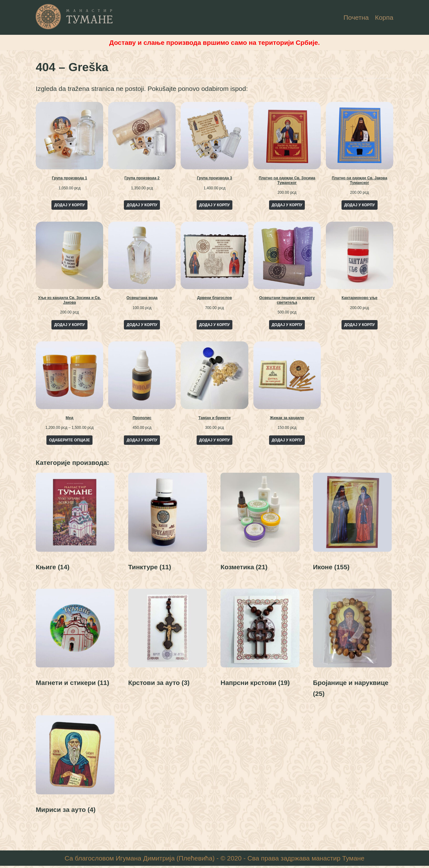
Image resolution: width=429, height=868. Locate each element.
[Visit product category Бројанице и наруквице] (352, 647)
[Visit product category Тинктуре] (168, 525)
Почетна (356, 17)
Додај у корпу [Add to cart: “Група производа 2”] (142, 206)
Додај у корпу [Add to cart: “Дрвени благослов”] (214, 326)
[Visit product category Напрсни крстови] (260, 641)
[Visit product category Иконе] (352, 525)
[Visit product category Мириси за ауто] (75, 768)
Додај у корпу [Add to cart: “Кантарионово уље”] (359, 326)
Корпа (384, 17)
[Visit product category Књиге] (75, 525)
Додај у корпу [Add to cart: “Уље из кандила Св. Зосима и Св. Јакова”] (70, 326)
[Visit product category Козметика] (260, 525)
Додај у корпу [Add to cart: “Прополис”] (142, 441)
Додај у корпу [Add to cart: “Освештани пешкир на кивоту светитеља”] (287, 326)
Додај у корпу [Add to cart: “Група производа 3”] (214, 206)
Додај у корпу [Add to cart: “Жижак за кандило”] (287, 441)
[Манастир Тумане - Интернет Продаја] (74, 17)
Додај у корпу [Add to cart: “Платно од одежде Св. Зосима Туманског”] (287, 206)
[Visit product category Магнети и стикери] (75, 641)
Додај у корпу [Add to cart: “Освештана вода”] (142, 326)
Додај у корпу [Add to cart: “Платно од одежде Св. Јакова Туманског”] (359, 206)
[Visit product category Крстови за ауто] (168, 641)
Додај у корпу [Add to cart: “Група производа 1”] (70, 206)
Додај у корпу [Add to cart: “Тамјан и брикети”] (214, 441)
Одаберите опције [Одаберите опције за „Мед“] (70, 441)
